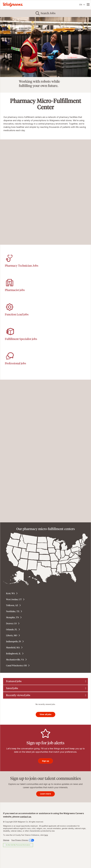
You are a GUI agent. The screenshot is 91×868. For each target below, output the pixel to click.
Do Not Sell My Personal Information (18, 845)
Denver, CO (11, 624)
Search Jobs (48, 13)
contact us (26, 817)
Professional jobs (15, 363)
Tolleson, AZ (12, 605)
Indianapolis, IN (14, 642)
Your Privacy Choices (23, 840)
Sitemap (6, 840)
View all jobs (45, 714)
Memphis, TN (12, 617)
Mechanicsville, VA (15, 660)
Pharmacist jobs (15, 290)
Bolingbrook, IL (13, 654)
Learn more (45, 794)
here (46, 835)
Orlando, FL (12, 630)
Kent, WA (10, 593)
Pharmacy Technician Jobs (22, 266)
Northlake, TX (13, 611)
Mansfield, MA (13, 648)
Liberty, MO (12, 635)
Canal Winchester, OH (16, 666)
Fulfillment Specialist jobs (21, 339)
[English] (82, 5)
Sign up (45, 761)
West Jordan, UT (14, 599)
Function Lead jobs (17, 314)
